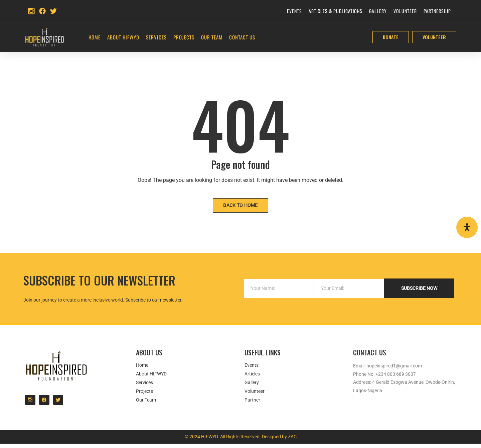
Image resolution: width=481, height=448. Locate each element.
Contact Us (242, 37)
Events (294, 11)
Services (156, 37)
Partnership (437, 11)
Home (95, 37)
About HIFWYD (123, 37)
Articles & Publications (336, 11)
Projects (184, 37)
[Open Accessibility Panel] (467, 227)
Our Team (212, 37)
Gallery (378, 11)
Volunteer (405, 11)
